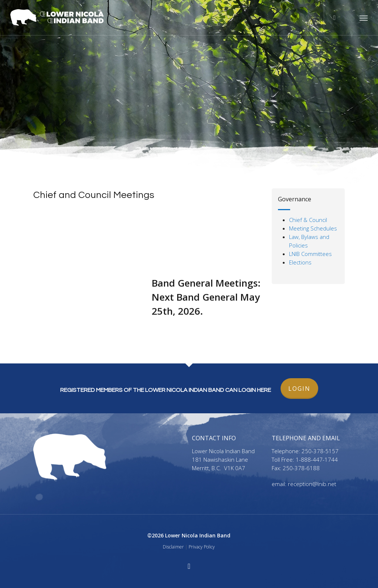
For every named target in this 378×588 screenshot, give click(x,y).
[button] (364, 18)
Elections (300, 262)
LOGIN (299, 389)
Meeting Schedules (313, 228)
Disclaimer (173, 547)
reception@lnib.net (312, 484)
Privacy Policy (202, 547)
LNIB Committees (310, 254)
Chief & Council (308, 220)
